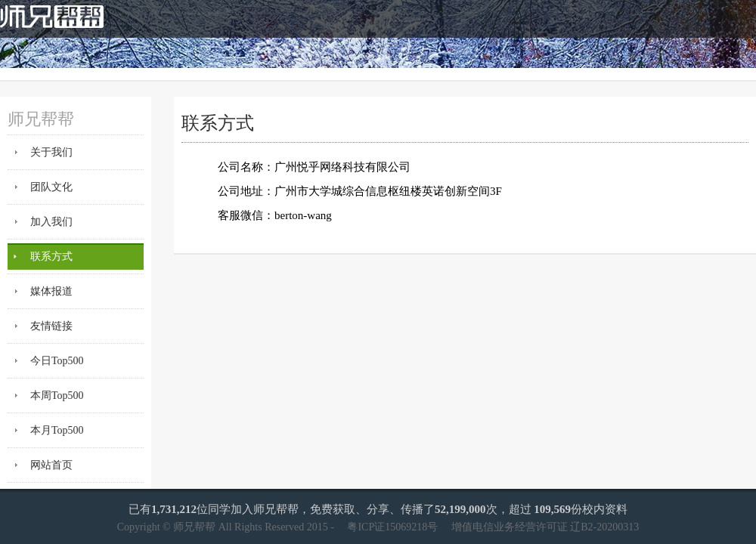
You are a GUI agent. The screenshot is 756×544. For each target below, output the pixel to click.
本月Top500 (57, 430)
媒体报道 (51, 291)
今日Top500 (57, 361)
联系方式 (51, 257)
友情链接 (51, 326)
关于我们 (51, 152)
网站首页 (51, 465)
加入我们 (51, 222)
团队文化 (51, 187)
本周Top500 (57, 396)
